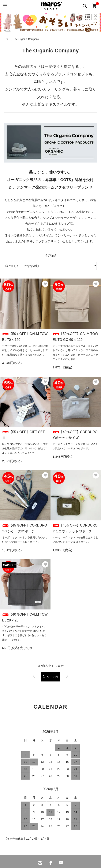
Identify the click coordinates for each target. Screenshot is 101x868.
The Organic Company (26, 39)
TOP (7, 39)
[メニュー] (5, 6)
